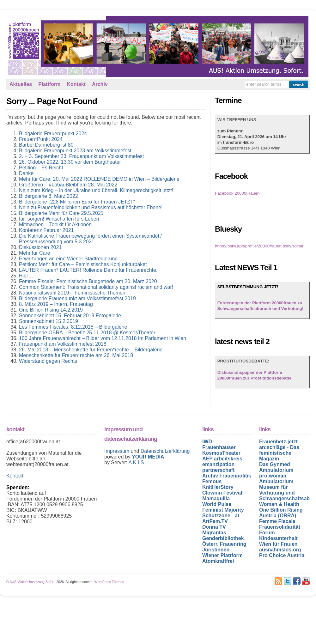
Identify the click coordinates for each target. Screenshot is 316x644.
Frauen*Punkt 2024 (41, 139)
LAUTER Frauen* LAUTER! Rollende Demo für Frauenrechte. (88, 270)
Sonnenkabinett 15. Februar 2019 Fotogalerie (70, 316)
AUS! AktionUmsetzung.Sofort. (32, 582)
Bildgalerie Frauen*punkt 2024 (53, 134)
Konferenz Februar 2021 (46, 230)
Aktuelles (21, 84)
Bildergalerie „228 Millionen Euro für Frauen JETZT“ (77, 202)
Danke (26, 173)
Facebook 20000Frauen (237, 193)
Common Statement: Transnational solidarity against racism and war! (96, 287)
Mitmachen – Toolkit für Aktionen (55, 225)
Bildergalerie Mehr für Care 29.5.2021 (61, 213)
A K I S (136, 462)
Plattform (49, 84)
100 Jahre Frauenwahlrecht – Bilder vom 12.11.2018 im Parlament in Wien (103, 338)
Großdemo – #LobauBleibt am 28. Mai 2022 (68, 185)
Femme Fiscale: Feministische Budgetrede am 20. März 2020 (88, 281)
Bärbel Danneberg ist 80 (46, 145)
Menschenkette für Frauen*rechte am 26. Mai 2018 (76, 355)
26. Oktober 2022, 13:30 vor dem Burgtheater (70, 162)
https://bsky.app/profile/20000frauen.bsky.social (259, 246)
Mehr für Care (35, 253)
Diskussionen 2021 (40, 247)
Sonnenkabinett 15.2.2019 (49, 321)
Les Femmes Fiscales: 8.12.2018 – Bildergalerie (73, 327)
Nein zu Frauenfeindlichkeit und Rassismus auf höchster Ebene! (91, 207)
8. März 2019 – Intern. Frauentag (56, 304)
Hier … (27, 276)
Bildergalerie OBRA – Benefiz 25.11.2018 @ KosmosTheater (87, 333)
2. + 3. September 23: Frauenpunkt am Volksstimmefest (81, 156)
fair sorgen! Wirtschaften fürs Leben (59, 219)
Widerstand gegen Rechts (48, 361)
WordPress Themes (109, 582)
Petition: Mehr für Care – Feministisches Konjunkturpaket (83, 264)
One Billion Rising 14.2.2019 (51, 310)
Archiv (100, 84)
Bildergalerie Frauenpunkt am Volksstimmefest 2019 (77, 298)
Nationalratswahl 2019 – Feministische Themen (72, 293)
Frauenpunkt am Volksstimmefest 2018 (63, 344)
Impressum (118, 451)
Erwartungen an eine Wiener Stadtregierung (68, 259)
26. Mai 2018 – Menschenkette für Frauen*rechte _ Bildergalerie (91, 350)
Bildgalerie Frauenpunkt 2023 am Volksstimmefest (75, 151)
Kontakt (76, 84)
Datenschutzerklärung (165, 451)
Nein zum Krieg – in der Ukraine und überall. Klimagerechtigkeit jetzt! (96, 190)
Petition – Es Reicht (41, 168)
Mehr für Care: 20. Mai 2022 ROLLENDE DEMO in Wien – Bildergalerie (99, 179)
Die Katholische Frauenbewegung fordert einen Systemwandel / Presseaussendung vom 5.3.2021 (90, 239)
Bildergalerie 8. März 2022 (49, 196)
